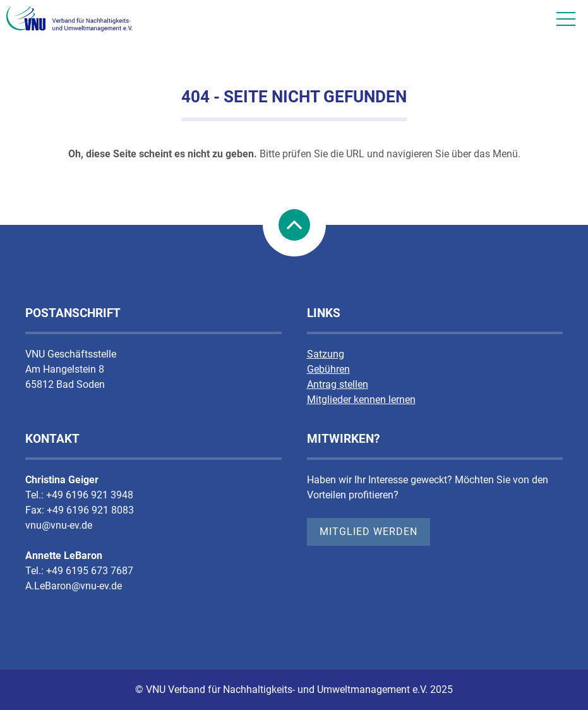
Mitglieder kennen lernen (361, 400)
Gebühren (328, 369)
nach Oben (294, 225)
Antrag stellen (338, 384)
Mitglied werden (369, 532)
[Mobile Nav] (566, 19)
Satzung (326, 354)
